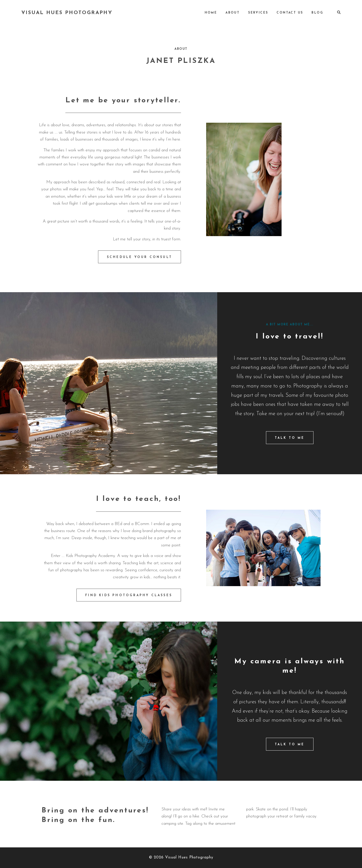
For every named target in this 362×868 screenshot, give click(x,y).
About (233, 13)
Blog (317, 13)
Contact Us (290, 13)
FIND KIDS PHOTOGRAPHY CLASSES (129, 595)
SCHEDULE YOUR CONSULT (140, 257)
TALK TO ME (290, 438)
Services (258, 13)
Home (211, 13)
